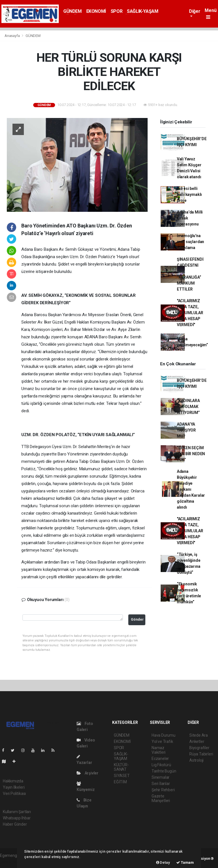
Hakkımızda (13, 781)
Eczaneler (160, 759)
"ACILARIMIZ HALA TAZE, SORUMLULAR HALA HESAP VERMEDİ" (190, 313)
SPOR (117, 11)
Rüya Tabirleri (201, 754)
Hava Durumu (163, 735)
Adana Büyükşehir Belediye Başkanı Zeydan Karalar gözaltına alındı (191, 489)
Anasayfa (12, 36)
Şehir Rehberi (163, 790)
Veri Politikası (14, 794)
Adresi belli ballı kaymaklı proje (189, 194)
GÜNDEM (73, 11)
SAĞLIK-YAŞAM (142, 11)
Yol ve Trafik (162, 741)
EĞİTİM (120, 782)
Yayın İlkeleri (14, 787)
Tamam (185, 862)
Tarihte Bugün (164, 771)
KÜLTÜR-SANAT (121, 767)
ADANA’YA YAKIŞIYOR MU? (186, 430)
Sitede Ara (199, 735)
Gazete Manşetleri (161, 798)
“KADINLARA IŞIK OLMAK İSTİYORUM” (188, 407)
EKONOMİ (96, 11)
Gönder (137, 619)
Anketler (197, 741)
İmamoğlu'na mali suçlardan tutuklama (190, 242)
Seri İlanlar (161, 784)
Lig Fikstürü (161, 765)
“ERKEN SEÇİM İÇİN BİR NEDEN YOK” (191, 454)
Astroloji (196, 760)
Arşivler (88, 773)
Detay (163, 862)
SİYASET (122, 776)
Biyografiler (199, 748)
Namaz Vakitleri (159, 750)
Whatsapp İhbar (17, 818)
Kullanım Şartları (17, 812)
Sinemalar (161, 777)
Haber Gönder (15, 824)
